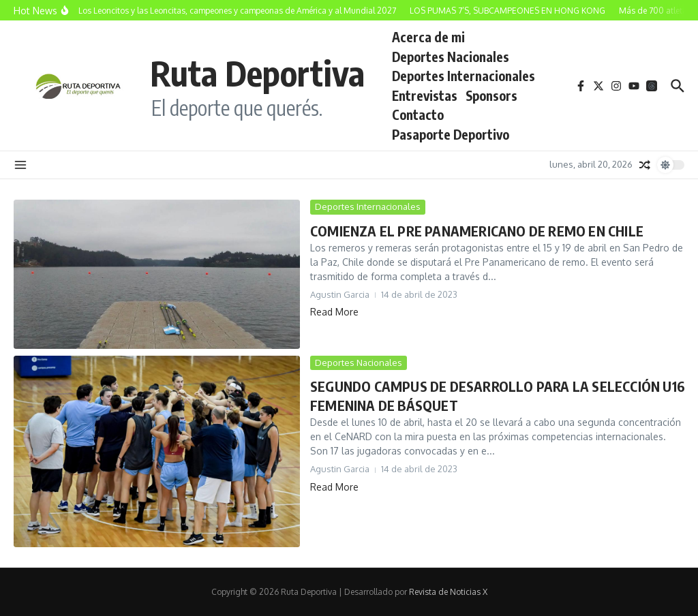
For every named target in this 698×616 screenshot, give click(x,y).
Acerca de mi (428, 37)
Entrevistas (425, 95)
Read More (334, 312)
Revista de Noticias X (448, 592)
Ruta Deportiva (257, 73)
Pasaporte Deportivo (451, 134)
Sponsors (491, 95)
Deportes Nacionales (451, 57)
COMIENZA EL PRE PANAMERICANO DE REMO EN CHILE (477, 231)
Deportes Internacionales (464, 76)
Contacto (418, 114)
